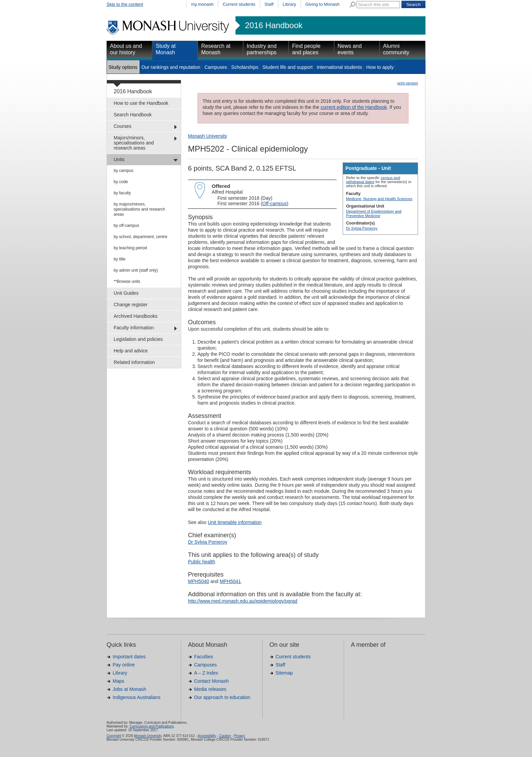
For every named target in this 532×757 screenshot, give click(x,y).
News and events (350, 49)
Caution (225, 736)
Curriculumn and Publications (152, 726)
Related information (134, 362)
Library (289, 4)
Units (119, 159)
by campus (123, 171)
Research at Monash (216, 49)
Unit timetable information (235, 522)
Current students (239, 4)
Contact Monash (211, 681)
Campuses (216, 67)
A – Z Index (206, 673)
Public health (202, 562)
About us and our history (126, 49)
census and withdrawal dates (373, 180)
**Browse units (127, 282)
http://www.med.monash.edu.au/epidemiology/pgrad (243, 601)
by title (120, 259)
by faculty (122, 193)
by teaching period (130, 248)
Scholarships (245, 67)
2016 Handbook (274, 25)
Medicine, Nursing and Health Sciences (379, 199)
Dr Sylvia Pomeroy (362, 228)
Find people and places (306, 49)
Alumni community (396, 49)
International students (339, 67)
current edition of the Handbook (354, 107)
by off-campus (126, 226)
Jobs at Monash (129, 689)
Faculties (204, 657)
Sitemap (284, 673)
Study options (123, 67)
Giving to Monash (322, 4)
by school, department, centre (140, 237)
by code (121, 182)
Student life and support (287, 67)
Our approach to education (222, 697)
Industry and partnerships (262, 49)
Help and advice (131, 351)
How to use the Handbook (141, 103)
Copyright (114, 736)
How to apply (380, 67)
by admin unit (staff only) (136, 270)
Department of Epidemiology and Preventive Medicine (374, 213)
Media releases (210, 689)
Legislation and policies (138, 339)
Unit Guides (126, 293)
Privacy (239, 736)
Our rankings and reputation (171, 67)
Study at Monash (166, 49)
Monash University (207, 136)
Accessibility (207, 736)
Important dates (129, 657)
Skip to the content (125, 4)
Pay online (124, 665)
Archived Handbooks (136, 316)
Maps (118, 681)
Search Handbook (133, 115)
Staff (269, 4)
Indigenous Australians (137, 697)
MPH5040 (198, 581)
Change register (131, 305)
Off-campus (274, 203)
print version (408, 83)
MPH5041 (230, 581)
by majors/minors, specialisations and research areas (139, 209)
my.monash (202, 4)
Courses (122, 126)
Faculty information (134, 328)
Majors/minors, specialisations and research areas (134, 143)
